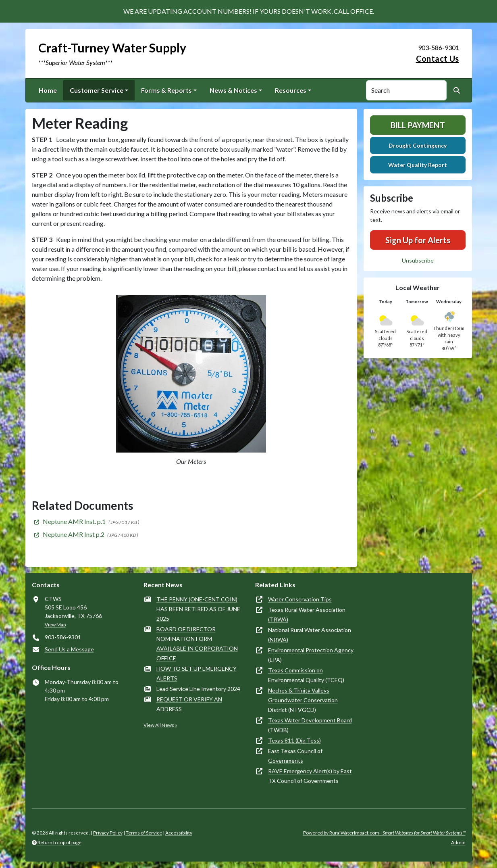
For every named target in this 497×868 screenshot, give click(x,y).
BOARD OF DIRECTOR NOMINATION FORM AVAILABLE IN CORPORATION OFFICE (197, 644)
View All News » (160, 725)
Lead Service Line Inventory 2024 (198, 689)
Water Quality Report (418, 165)
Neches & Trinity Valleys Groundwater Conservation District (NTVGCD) (303, 700)
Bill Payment (418, 125)
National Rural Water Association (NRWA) (310, 635)
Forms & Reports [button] (166, 90)
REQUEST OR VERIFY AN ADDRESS (189, 704)
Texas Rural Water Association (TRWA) (307, 614)
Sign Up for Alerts (418, 240)
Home (48, 90)
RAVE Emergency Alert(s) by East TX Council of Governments (310, 776)
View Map (55, 625)
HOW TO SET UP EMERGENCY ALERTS (197, 673)
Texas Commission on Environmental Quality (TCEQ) (306, 675)
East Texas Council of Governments (295, 756)
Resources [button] (291, 90)
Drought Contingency (418, 145)
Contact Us (438, 58)
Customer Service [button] (97, 90)
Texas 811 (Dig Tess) (294, 740)
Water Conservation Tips (300, 599)
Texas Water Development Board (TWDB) (310, 725)
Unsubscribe (418, 260)
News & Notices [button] (233, 90)
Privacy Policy (108, 833)
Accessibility (179, 833)
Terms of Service (144, 833)
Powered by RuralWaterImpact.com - (384, 833)
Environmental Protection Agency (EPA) (311, 655)
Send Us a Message (69, 649)
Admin (458, 842)
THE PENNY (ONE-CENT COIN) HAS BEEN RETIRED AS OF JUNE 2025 (198, 609)
